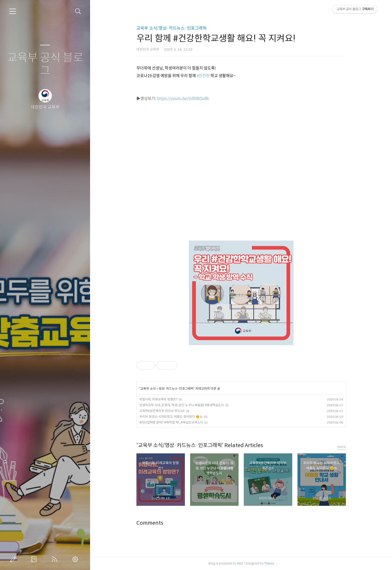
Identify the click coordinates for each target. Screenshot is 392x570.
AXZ (240, 563)
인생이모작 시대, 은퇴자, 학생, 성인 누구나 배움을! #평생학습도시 (182, 405)
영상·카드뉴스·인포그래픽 (176, 389)
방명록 (35, 559)
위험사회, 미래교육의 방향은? (158, 399)
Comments (150, 523)
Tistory (269, 563)
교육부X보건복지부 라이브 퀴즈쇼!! (162, 411)
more (342, 447)
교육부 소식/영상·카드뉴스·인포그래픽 (172, 28)
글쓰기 (14, 559)
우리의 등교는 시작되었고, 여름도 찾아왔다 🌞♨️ (171, 417)
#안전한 (203, 75)
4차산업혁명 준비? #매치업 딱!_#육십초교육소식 (171, 422)
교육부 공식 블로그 (45, 64)
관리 (76, 559)
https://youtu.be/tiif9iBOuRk (183, 98)
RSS (56, 559)
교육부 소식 (148, 389)
